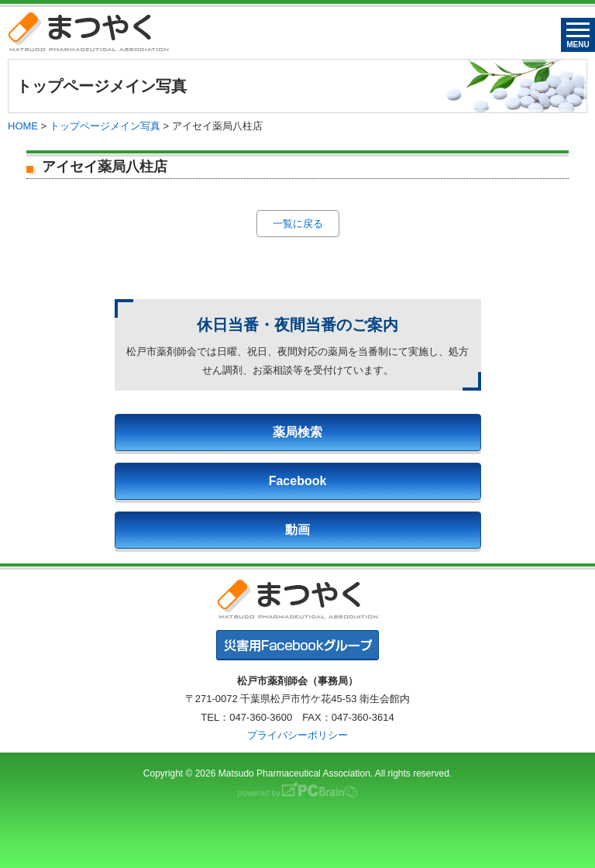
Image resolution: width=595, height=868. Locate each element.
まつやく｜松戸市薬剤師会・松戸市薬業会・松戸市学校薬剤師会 (88, 31)
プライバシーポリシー (297, 735)
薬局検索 (297, 432)
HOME (23, 126)
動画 (297, 530)
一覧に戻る (298, 224)
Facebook (298, 481)
